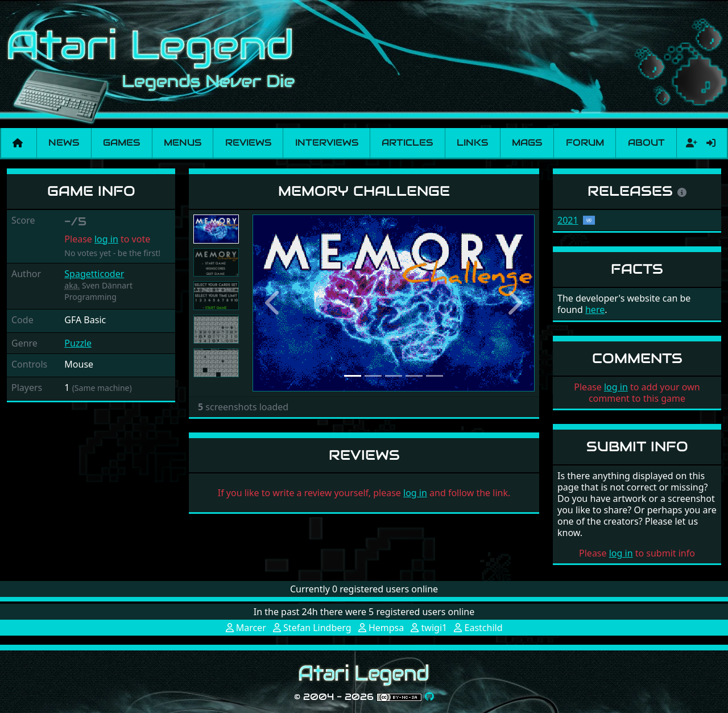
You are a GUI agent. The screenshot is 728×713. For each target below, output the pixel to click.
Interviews (327, 143)
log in (106, 239)
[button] (274, 303)
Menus (183, 143)
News (64, 143)
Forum (585, 143)
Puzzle (78, 343)
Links (472, 143)
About (646, 143)
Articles (407, 143)
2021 (568, 220)
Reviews (248, 143)
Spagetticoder (94, 274)
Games (121, 143)
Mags (527, 143)
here (595, 310)
